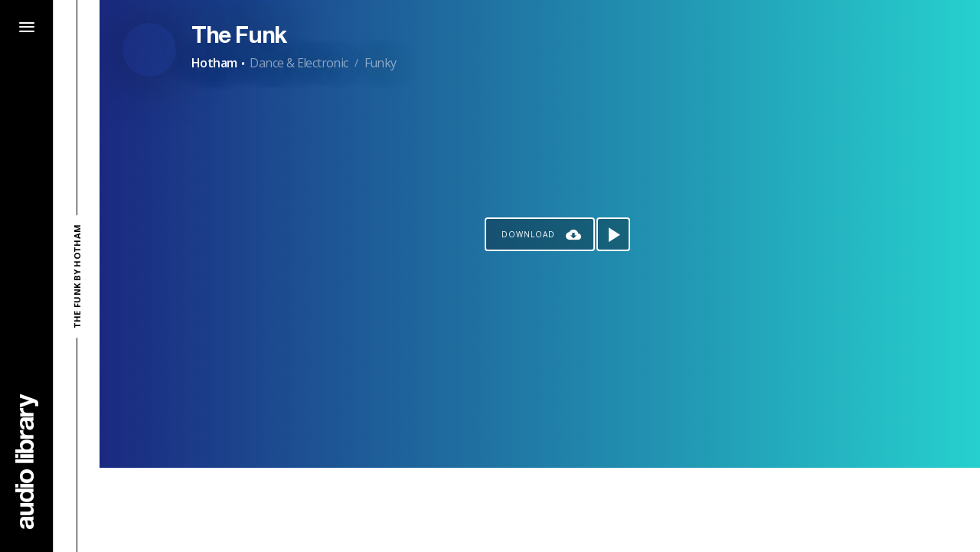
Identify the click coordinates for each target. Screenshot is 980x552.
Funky (381, 63)
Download (528, 234)
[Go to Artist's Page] (149, 50)
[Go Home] (27, 461)
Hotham (214, 63)
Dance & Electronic (299, 63)
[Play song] (613, 234)
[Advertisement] (540, 510)
